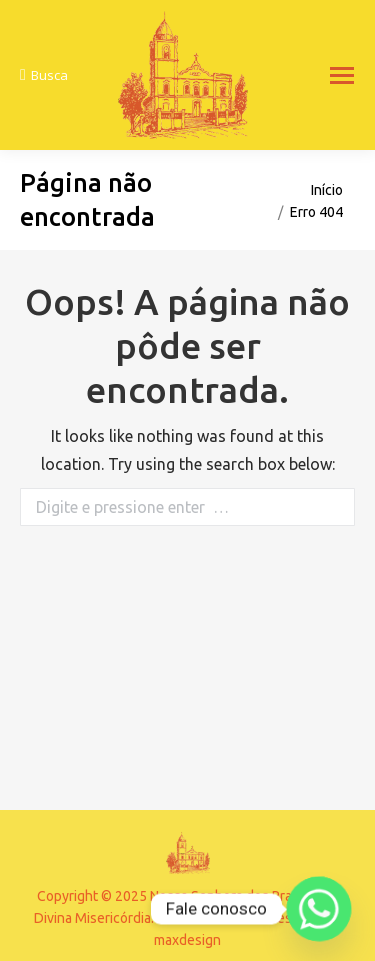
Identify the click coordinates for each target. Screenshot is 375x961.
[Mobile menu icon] (342, 75)
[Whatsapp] (319, 909)
